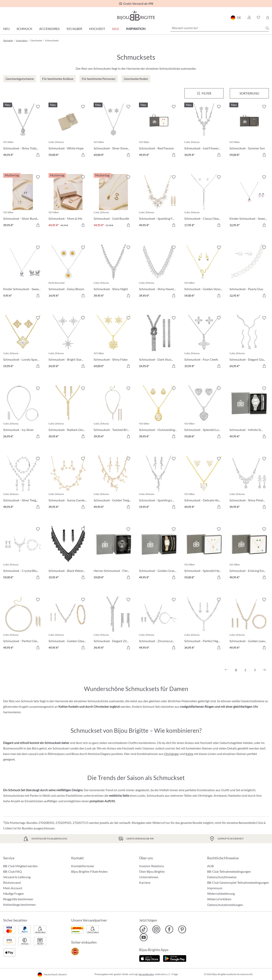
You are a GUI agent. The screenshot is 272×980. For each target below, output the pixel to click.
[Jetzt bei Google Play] (175, 958)
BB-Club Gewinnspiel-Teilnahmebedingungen (238, 882)
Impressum (215, 888)
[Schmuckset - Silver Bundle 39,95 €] (23, 202)
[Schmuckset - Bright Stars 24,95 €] (68, 343)
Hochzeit (97, 29)
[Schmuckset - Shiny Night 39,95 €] (113, 272)
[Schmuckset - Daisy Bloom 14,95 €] (68, 272)
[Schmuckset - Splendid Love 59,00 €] (204, 413)
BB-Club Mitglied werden (20, 866)
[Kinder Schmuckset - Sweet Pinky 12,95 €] (249, 202)
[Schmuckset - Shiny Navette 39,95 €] (159, 272)
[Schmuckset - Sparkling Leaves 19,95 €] (159, 483)
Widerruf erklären (219, 899)
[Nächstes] (264, 670)
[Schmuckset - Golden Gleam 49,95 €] (68, 624)
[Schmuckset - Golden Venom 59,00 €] (204, 272)
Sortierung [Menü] (249, 93)
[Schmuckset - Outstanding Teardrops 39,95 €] (159, 413)
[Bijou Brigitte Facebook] (169, 929)
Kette (189, 754)
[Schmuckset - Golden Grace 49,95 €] (159, 554)
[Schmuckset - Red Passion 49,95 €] (159, 131)
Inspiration (136, 29)
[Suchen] (267, 28)
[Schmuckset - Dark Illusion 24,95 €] (159, 343)
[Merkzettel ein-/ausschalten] (38, 107)
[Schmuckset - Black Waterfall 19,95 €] (68, 554)
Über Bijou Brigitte (152, 871)
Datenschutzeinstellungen (225, 905)
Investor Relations (152, 866)
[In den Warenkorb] (38, 155)
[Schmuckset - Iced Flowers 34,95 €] (204, 131)
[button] (249, 18)
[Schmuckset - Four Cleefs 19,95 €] (204, 343)
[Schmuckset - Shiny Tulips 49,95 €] (23, 131)
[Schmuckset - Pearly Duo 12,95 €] (249, 272)
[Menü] (204, 93)
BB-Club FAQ (12, 871)
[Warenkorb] (268, 18)
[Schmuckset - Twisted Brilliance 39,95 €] (113, 413)
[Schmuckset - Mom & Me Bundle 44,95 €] (68, 202)
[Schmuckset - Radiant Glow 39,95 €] (68, 413)
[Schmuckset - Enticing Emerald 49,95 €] (249, 554)
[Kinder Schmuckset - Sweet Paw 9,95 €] (23, 272)
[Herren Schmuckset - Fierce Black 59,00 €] (113, 554)
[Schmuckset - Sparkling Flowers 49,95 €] (159, 202)
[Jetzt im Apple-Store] (150, 958)
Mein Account (13, 888)
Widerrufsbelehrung (221, 893)
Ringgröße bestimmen (18, 899)
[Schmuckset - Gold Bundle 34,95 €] (113, 202)
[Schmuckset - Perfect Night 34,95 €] (204, 624)
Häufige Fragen (14, 893)
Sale (116, 29)
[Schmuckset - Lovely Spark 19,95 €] (23, 343)
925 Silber (74, 29)
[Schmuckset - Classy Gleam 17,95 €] (204, 202)
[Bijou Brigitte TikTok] (144, 929)
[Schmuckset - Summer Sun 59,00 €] (249, 131)
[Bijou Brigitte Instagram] (156, 929)
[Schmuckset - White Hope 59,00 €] (68, 131)
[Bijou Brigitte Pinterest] (182, 929)
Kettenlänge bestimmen (19, 905)
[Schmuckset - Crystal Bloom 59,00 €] (23, 554)
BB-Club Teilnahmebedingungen (229, 871)
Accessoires (49, 29)
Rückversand (12, 882)
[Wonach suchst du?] (220, 28)
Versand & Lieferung (17, 877)
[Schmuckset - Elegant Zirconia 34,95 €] (113, 624)
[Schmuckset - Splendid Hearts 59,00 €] (204, 554)
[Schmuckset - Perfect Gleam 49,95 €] (23, 624)
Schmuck (24, 29)
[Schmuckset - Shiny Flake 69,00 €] (113, 343)
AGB (210, 866)
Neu (6, 29)
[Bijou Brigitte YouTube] (144, 937)
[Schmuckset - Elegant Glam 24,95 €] (249, 343)
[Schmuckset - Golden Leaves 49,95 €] (249, 624)
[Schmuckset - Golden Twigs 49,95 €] (113, 483)
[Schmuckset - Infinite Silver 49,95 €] (249, 413)
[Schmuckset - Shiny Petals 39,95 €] (249, 483)
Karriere (145, 882)
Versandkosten (146, 974)
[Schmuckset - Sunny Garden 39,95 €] (68, 483)
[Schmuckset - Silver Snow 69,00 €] (113, 131)
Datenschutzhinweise (222, 877)
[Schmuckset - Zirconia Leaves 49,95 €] (159, 624)
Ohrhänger (171, 754)
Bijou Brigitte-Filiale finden (89, 871)
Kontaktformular (83, 866)
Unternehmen (149, 877)
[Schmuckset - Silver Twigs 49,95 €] (23, 483)
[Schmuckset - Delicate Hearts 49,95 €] (204, 483)
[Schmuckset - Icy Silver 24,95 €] (23, 413)
